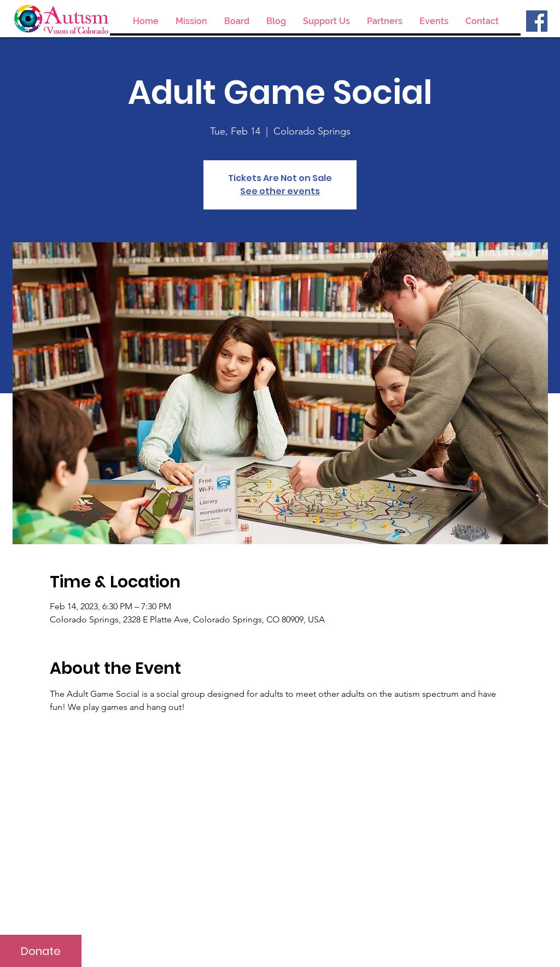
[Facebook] (537, 21)
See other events (280, 191)
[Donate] (41, 951)
